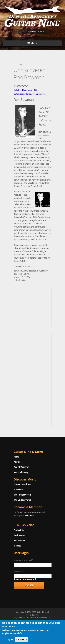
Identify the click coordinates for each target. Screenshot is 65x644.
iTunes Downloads (22, 484)
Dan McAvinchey (22, 467)
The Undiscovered (40, 94)
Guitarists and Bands (22, 94)
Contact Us (19, 530)
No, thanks (22, 641)
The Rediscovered (22, 495)
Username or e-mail (23, 560)
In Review (18, 490)
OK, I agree (8, 641)
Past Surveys (20, 541)
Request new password (25, 579)
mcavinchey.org (21, 472)
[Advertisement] (33, 307)
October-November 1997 (25, 90)
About (17, 462)
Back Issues (19, 535)
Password (19, 571)
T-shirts (17, 546)
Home (16, 457)
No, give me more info (12, 635)
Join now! (29, 516)
